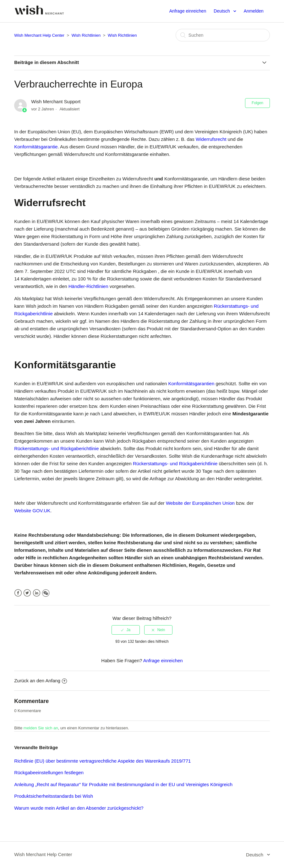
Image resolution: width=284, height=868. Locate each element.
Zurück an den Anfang (41, 681)
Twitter (27, 593)
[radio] (126, 630)
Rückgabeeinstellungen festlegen (49, 772)
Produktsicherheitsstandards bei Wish (54, 796)
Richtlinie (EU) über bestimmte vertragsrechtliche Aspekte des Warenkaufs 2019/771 (102, 761)
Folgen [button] (257, 103)
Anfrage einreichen (188, 11)
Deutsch (222, 11)
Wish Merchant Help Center (39, 35)
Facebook (18, 593)
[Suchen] (223, 35)
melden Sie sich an (41, 728)
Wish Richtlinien (86, 35)
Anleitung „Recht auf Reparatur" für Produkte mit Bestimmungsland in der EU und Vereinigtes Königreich (123, 784)
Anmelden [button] (254, 11)
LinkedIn (37, 593)
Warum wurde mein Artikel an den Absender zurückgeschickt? (79, 808)
